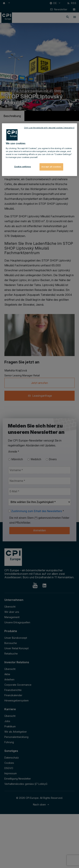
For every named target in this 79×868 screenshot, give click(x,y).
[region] (39, 150)
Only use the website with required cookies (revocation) (49, 128)
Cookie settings (23, 167)
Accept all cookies (51, 167)
